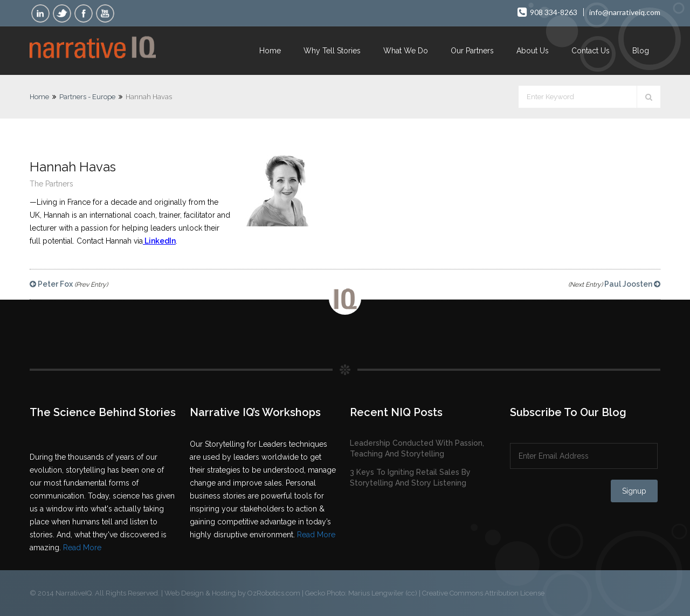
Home (270, 51)
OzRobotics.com (274, 593)
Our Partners (472, 51)
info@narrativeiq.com (625, 12)
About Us (533, 51)
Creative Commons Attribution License (483, 593)
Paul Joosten (614, 284)
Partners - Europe (87, 97)
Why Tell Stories (332, 51)
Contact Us (591, 51)
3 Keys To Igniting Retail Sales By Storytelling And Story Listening (410, 477)
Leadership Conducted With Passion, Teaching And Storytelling (417, 448)
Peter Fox (69, 284)
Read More (82, 548)
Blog (641, 51)
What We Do (406, 51)
